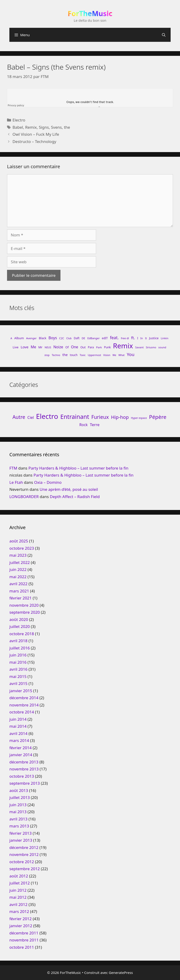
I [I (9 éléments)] (138, 338)
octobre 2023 (22, 548)
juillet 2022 (20, 562)
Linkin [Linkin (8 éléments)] (165, 338)
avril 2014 (18, 733)
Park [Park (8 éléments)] (99, 347)
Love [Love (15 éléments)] (24, 347)
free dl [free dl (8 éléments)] (125, 338)
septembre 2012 (25, 869)
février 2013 (21, 833)
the (67, 127)
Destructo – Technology (34, 141)
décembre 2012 (24, 847)
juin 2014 (18, 719)
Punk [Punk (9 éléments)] (107, 347)
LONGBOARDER (24, 497)
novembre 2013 (24, 769)
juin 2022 (18, 569)
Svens (56, 127)
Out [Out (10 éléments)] (83, 347)
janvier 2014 (21, 755)
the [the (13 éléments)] (65, 355)
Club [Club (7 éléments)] (69, 338)
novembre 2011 (24, 940)
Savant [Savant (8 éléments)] (139, 347)
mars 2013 (19, 826)
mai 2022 (18, 577)
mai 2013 (18, 812)
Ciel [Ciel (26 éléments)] (31, 417)
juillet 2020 (20, 626)
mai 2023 (18, 555)
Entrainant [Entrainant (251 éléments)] (75, 417)
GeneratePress (121, 973)
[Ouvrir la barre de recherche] (164, 35)
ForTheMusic (90, 13)
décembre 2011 (24, 933)
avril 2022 (18, 584)
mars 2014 (19, 740)
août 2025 (19, 541)
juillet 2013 (20, 797)
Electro (19, 120)
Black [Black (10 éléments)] (43, 338)
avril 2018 (18, 641)
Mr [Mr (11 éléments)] (40, 347)
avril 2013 (18, 819)
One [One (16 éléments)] (75, 347)
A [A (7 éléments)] (11, 338)
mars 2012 (19, 911)
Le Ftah (16, 482)
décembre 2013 (24, 762)
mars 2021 (19, 591)
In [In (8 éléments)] (142, 338)
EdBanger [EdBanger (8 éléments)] (94, 338)
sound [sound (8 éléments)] (162, 347)
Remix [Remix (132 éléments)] (123, 346)
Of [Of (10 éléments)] (67, 347)
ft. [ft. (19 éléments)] (133, 338)
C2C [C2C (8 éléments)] (62, 338)
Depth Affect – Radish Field (75, 497)
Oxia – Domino (48, 482)
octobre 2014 (22, 712)
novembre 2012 (24, 854)
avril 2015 (18, 683)
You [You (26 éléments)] (131, 354)
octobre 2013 (22, 776)
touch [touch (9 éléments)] (74, 355)
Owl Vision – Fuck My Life (36, 134)
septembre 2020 (25, 612)
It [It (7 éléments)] (146, 338)
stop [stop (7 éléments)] (47, 355)
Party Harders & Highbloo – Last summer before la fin (78, 468)
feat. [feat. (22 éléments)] (114, 338)
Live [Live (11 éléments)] (16, 347)
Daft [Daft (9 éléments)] (77, 338)
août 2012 (19, 876)
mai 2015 (18, 676)
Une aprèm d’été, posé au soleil (69, 489)
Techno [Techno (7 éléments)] (56, 355)
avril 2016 (18, 669)
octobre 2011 (22, 947)
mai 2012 (18, 897)
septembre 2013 (25, 783)
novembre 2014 (24, 705)
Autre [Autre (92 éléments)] (19, 417)
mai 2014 (18, 726)
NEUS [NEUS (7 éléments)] (48, 347)
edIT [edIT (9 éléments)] (105, 338)
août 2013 (19, 790)
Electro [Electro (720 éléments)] (47, 416)
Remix (31, 127)
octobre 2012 (22, 862)
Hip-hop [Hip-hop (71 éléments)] (120, 417)
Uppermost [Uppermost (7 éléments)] (94, 355)
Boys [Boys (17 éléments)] (53, 338)
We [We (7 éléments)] (114, 355)
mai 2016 (18, 662)
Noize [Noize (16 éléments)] (58, 347)
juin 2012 (18, 890)
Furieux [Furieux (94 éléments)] (100, 417)
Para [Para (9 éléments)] (91, 347)
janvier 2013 (21, 840)
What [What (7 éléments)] (121, 355)
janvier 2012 (21, 926)
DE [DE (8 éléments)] (84, 338)
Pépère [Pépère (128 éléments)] (158, 417)
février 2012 (21, 919)
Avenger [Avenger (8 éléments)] (32, 338)
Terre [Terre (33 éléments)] (95, 425)
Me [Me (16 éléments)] (33, 347)
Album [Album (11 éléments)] (19, 338)
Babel (18, 127)
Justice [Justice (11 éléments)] (154, 338)
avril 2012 (18, 904)
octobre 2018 (22, 634)
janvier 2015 (21, 691)
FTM (13, 468)
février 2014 (21, 748)
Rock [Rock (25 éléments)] (83, 425)
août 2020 (19, 619)
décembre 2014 (24, 698)
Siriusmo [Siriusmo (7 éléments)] (151, 347)
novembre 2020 (24, 605)
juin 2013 (18, 805)
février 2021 (21, 598)
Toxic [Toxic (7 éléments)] (83, 355)
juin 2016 (18, 655)
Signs (44, 127)
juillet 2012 (20, 883)
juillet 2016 (20, 648)
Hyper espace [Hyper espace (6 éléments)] (139, 418)
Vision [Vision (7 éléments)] (107, 355)
